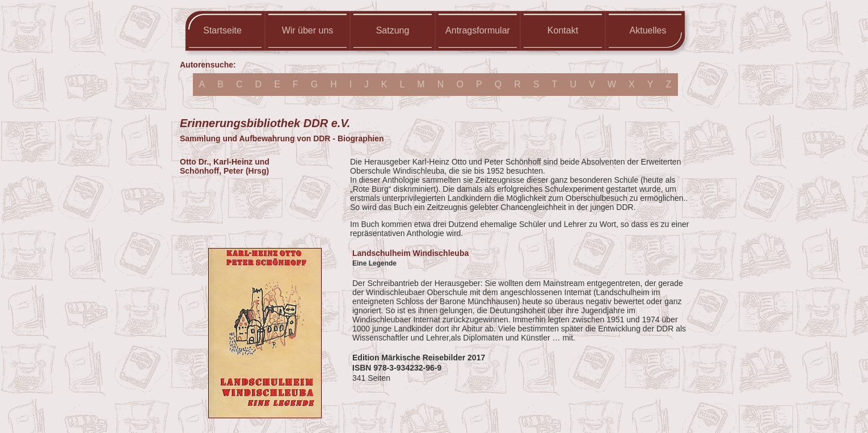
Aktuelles (648, 30)
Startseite (222, 30)
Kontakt (563, 30)
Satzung (393, 30)
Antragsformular (478, 30)
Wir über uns (308, 30)
